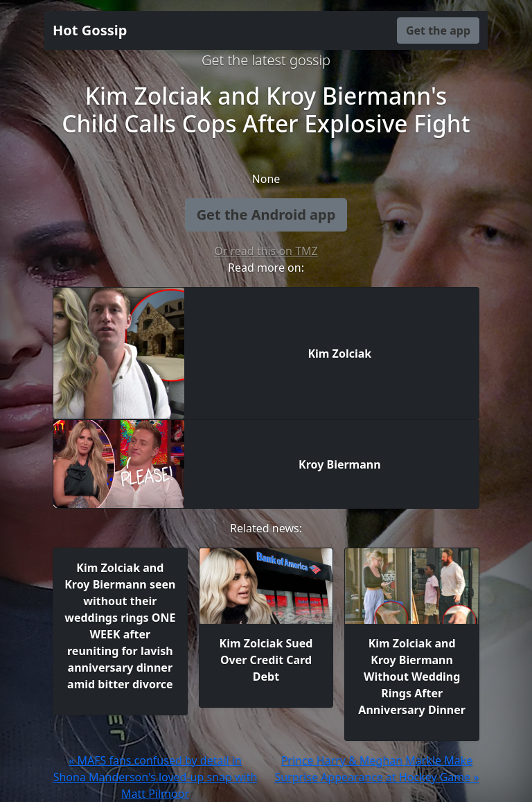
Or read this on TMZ (266, 251)
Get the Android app (266, 215)
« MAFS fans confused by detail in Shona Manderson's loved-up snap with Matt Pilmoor (156, 777)
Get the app (438, 30)
